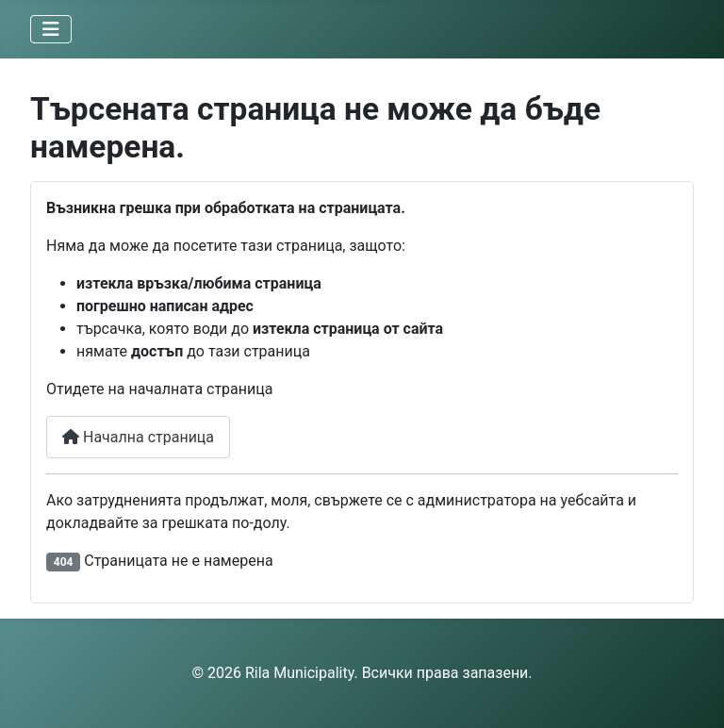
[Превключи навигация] (51, 29)
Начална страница (138, 437)
